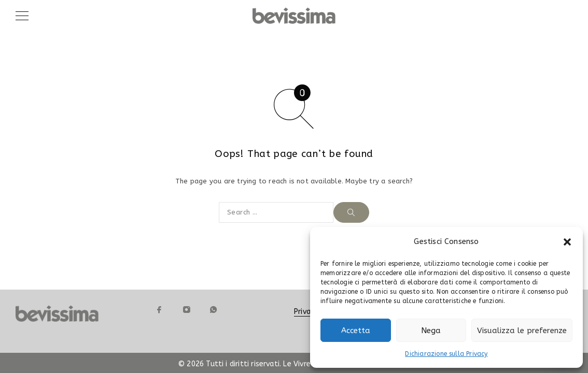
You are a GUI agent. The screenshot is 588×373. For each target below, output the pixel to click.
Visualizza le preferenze (522, 331)
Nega (431, 331)
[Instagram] (186, 310)
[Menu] (22, 16)
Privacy (306, 312)
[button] (567, 242)
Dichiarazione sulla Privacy (446, 354)
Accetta (356, 331)
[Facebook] (159, 310)
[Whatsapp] (213, 310)
